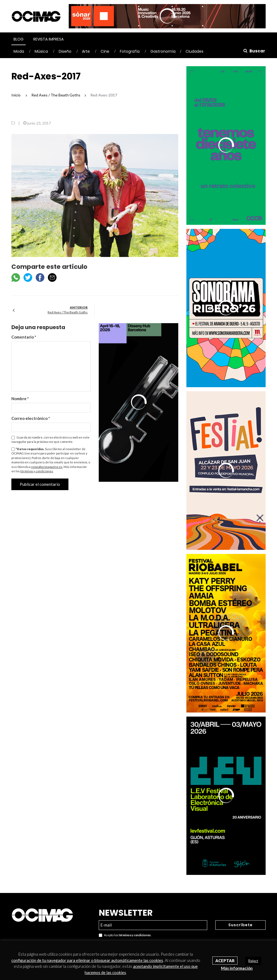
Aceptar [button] (225, 961)
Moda (19, 51)
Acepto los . (125, 935)
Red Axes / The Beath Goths (68, 312)
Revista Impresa (48, 39)
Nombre (20, 399)
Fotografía (130, 51)
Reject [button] (253, 961)
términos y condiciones (37, 471)
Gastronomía (163, 51)
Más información (237, 968)
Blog (19, 39)
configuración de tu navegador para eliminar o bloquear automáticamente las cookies (87, 960)
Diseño (65, 51)
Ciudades (194, 51)
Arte (86, 51)
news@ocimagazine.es (47, 467)
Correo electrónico (31, 418)
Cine (105, 51)
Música (41, 51)
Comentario (24, 337)
